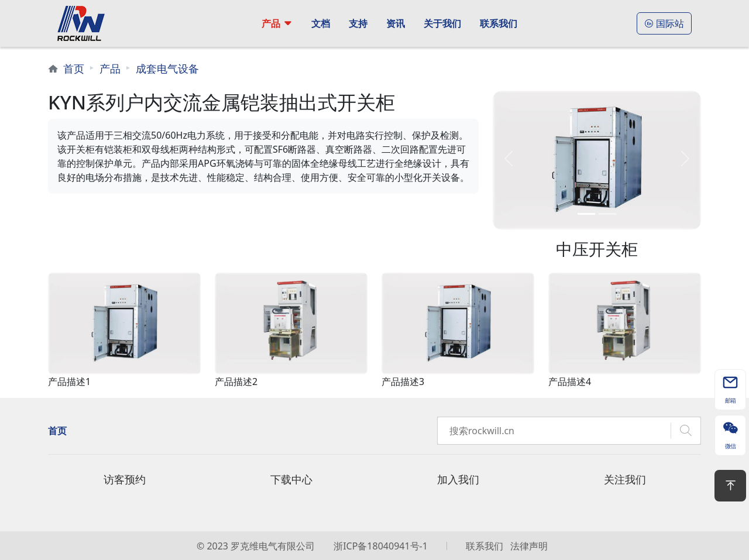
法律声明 (529, 546)
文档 (321, 23)
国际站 (664, 23)
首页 (74, 68)
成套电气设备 (167, 68)
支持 (358, 23)
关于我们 (442, 23)
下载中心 (291, 479)
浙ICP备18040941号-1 (381, 546)
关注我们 (625, 479)
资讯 (396, 23)
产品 (271, 23)
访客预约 (125, 479)
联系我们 (499, 23)
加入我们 (458, 479)
